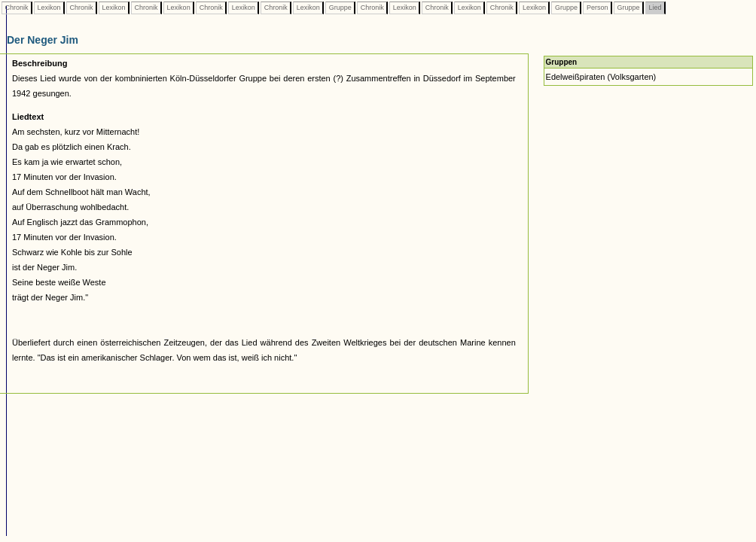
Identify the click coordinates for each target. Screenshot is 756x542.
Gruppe (340, 8)
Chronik (17, 8)
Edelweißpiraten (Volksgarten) (601, 77)
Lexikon (49, 8)
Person (597, 8)
